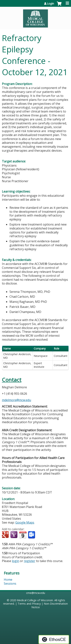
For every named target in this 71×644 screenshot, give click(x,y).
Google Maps (25, 522)
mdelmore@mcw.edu (16, 400)
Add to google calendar (6, 535)
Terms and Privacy (29, 604)
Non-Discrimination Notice (50, 605)
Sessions (10, 584)
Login (50, 4)
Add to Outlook (32, 535)
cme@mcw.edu (36, 593)
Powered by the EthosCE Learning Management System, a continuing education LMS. (54, 639)
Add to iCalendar (23, 535)
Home (8, 580)
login (16, 561)
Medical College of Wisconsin (35, 600)
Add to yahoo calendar (14, 535)
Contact (12, 380)
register (30, 561)
